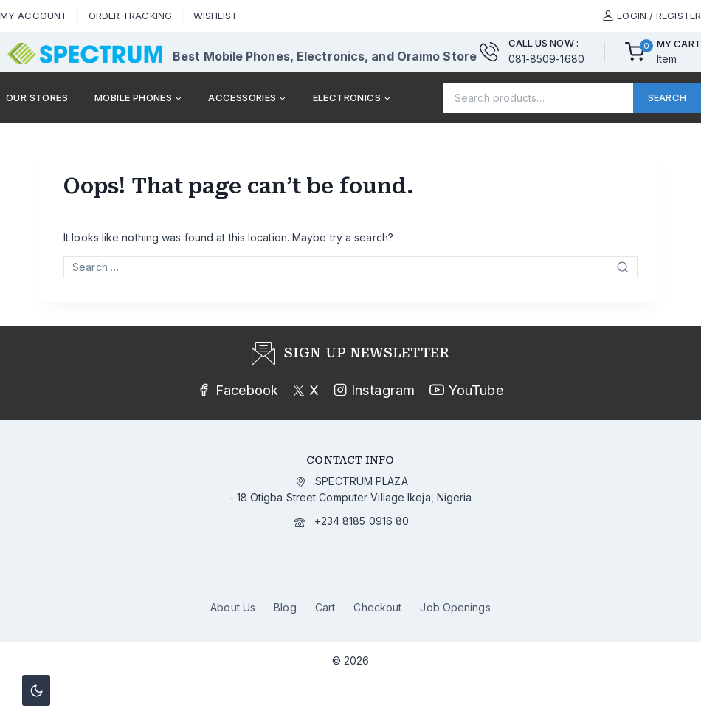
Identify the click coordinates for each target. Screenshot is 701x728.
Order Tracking (130, 16)
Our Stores (37, 97)
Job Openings (455, 607)
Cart (325, 607)
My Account (34, 16)
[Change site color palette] (36, 690)
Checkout (377, 607)
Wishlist (216, 16)
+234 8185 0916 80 (362, 521)
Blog (285, 607)
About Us (233, 607)
